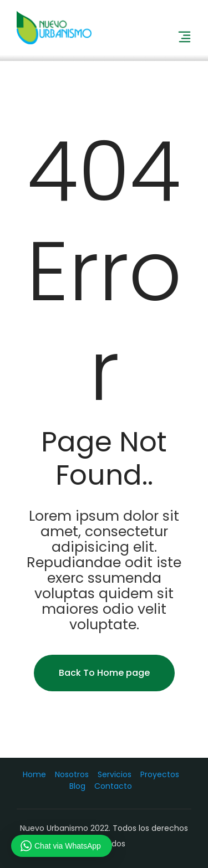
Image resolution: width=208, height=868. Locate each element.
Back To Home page (104, 673)
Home (34, 774)
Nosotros (72, 774)
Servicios (115, 774)
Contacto (113, 786)
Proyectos (160, 774)
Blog (77, 786)
